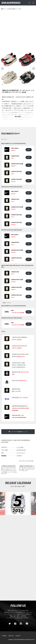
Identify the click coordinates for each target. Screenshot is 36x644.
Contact (18, 636)
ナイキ (18, 447)
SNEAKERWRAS (21, 640)
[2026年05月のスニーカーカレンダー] (18, 504)
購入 (29, 150)
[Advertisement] (18, 30)
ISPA (22, 447)
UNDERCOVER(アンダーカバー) (21, 104)
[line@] (26, 624)
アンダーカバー (21, 453)
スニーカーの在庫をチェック (19, 432)
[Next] (27, 468)
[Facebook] (15, 624)
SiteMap (4, 636)
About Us (11, 636)
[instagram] (21, 624)
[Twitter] (10, 624)
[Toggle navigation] (33, 3)
